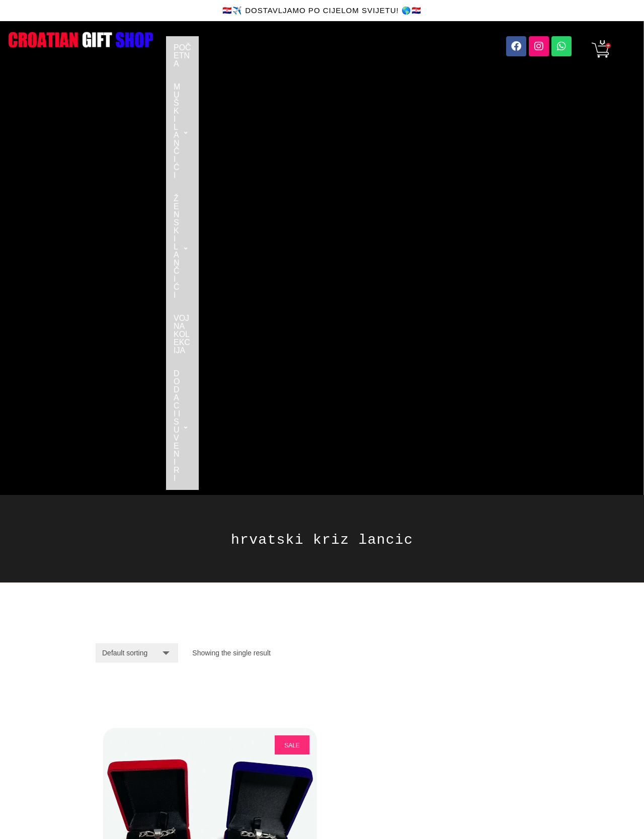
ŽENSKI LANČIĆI (350, 48)
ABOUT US (228, 703)
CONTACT (227, 687)
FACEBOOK (342, 687)
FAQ (216, 720)
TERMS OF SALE (238, 776)
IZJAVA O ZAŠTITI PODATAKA (353, 780)
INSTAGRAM (343, 703)
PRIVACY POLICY (352, 760)
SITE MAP (339, 744)
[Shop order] (137, 248)
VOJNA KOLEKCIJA (439, 48)
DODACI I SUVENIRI (217, 71)
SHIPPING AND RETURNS (236, 740)
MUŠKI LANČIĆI (263, 48)
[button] (263, 48)
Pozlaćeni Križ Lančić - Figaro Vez (195, 560)
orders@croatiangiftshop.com (150, 691)
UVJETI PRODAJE (240, 760)
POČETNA (193, 48)
